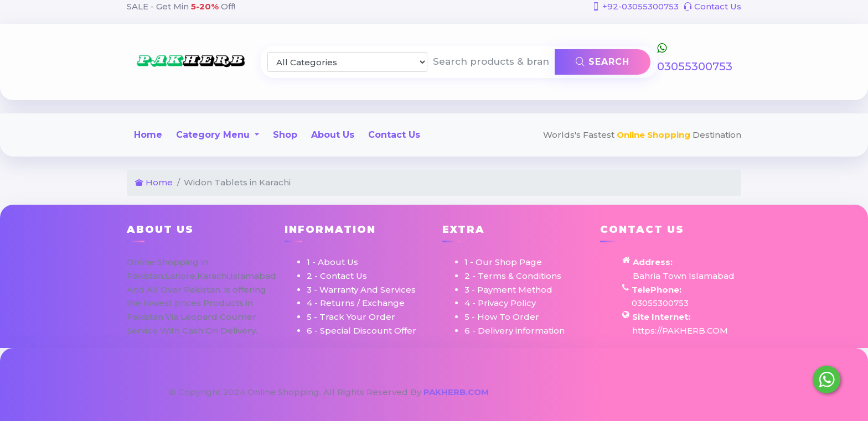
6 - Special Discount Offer (361, 331)
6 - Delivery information (515, 331)
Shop (285, 135)
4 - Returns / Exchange (356, 303)
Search (603, 62)
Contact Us (712, 6)
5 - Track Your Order (351, 317)
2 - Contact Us (337, 276)
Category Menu (214, 135)
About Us (333, 135)
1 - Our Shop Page (503, 262)
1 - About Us (332, 262)
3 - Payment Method (508, 290)
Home (148, 135)
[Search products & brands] (491, 62)
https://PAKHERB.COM (680, 331)
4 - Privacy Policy (500, 303)
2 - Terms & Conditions (513, 276)
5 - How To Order (502, 317)
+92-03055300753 (635, 6)
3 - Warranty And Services (361, 290)
